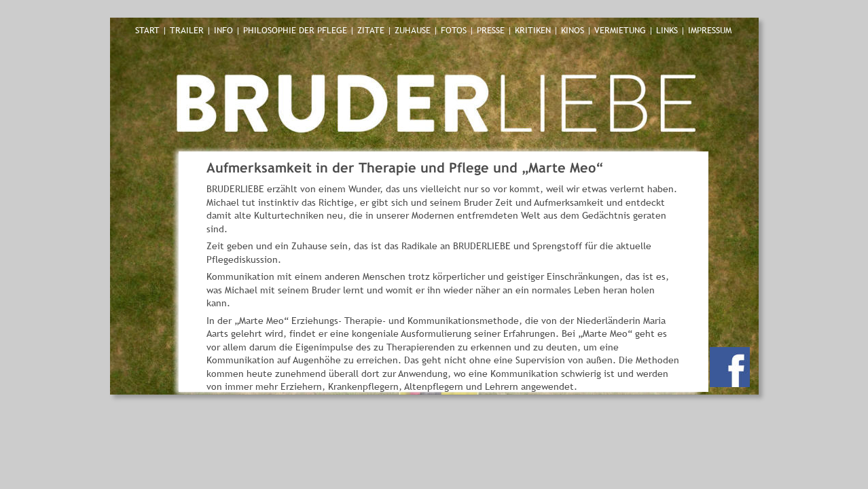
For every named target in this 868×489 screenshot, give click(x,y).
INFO (223, 30)
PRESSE (492, 30)
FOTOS (455, 30)
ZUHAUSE (414, 30)
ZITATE (372, 30)
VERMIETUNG (621, 30)
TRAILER (188, 30)
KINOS (573, 30)
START (147, 30)
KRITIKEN (534, 30)
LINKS (668, 30)
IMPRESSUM (710, 30)
